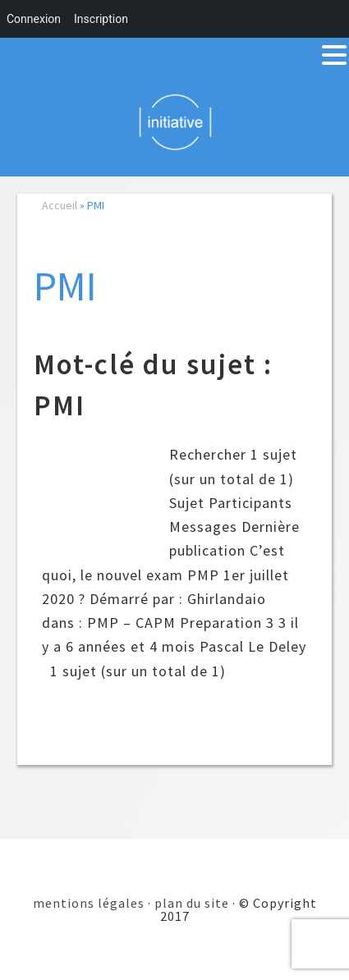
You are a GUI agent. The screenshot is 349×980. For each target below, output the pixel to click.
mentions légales (89, 903)
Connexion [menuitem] (34, 19)
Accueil (60, 205)
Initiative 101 (174, 121)
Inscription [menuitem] (101, 19)
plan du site (192, 903)
